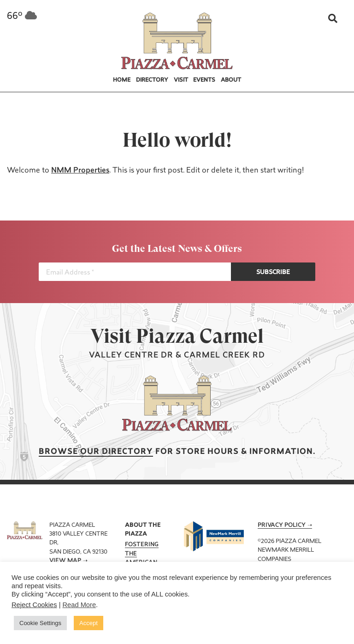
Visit (181, 80)
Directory (152, 80)
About (231, 80)
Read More (80, 605)
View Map (65, 561)
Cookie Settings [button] (40, 623)
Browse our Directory (96, 452)
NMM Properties (80, 171)
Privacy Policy (282, 525)
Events (204, 80)
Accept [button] (88, 623)
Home (122, 80)
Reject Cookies (34, 605)
